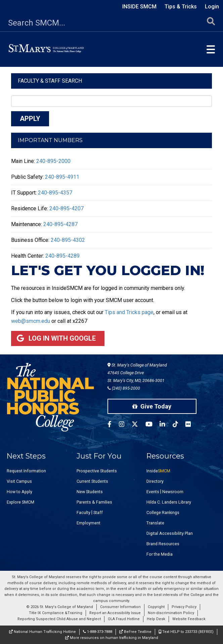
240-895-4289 (62, 256)
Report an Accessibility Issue (115, 613)
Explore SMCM (20, 502)
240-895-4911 (62, 177)
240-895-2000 (53, 161)
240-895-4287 (60, 224)
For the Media (160, 554)
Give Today (152, 406)
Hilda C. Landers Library (169, 502)
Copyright (156, 607)
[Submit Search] (211, 23)
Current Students (92, 481)
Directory (155, 481)
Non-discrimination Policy (171, 613)
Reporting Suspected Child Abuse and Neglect (59, 619)
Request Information (26, 471)
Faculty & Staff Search (50, 81)
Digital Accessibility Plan (170, 533)
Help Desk (156, 619)
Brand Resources (163, 544)
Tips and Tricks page (129, 312)
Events (153, 492)
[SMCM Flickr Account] (192, 425)
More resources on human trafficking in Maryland (112, 638)
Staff (98, 512)
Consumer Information (120, 607)
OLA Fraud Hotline (124, 619)
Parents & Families (94, 502)
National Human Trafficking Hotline (42, 632)
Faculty (83, 512)
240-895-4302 (68, 240)
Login (212, 7)
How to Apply (19, 492)
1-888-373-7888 (98, 632)
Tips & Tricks (181, 7)
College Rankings (163, 512)
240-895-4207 (66, 208)
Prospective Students (97, 471)
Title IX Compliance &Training (56, 613)
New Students (90, 492)
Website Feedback (189, 619)
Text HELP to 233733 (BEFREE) (186, 632)
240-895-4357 (55, 193)
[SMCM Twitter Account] (139, 425)
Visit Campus (19, 481)
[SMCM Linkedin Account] (166, 425)
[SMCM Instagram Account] (125, 425)
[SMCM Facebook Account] (113, 425)
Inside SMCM (139, 7)
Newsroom (173, 492)
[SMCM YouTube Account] (153, 425)
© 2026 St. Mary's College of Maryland (60, 607)
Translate (155, 523)
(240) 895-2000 (124, 388)
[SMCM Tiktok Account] (179, 425)
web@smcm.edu (31, 321)
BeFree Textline (135, 632)
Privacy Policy (184, 607)
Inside (158, 471)
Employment (88, 523)
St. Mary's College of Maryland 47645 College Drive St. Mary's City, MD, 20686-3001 (137, 373)
